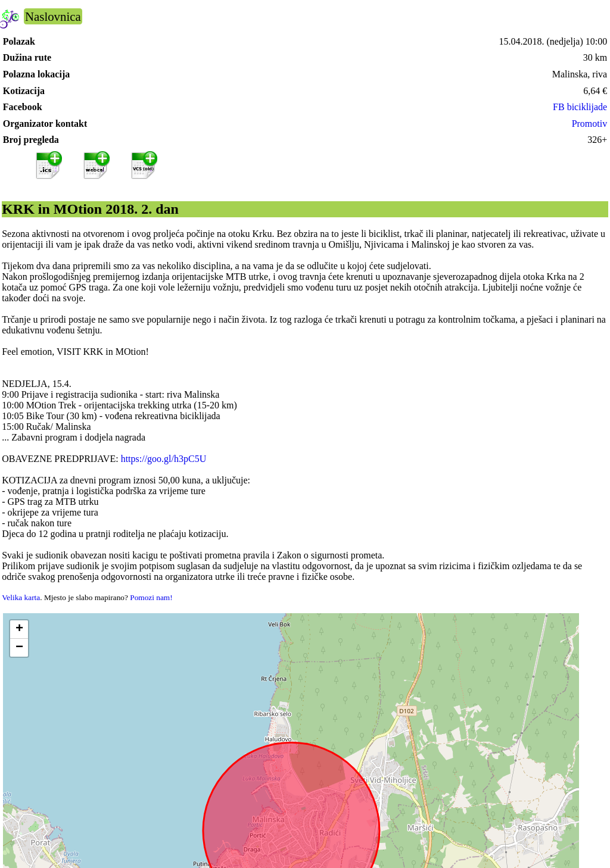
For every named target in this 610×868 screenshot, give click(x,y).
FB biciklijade (580, 107)
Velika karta (21, 597)
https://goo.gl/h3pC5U (164, 459)
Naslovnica (53, 16)
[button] (19, 630)
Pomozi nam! (151, 597)
